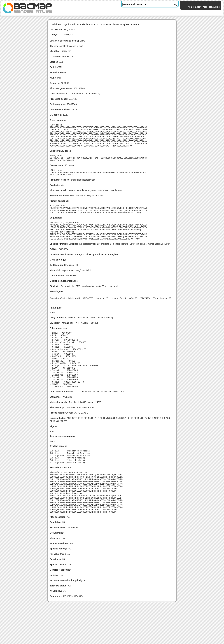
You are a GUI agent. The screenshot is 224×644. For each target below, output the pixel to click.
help (205, 7)
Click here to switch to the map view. (67, 41)
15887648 (72, 99)
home (191, 7)
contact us (214, 7)
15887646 (72, 104)
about (198, 7)
